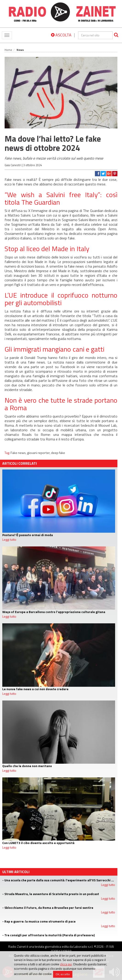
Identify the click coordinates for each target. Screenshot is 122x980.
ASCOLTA (61, 35)
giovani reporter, (39, 453)
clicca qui (66, 964)
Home (8, 50)
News (20, 50)
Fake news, (19, 453)
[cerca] (95, 35)
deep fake (58, 453)
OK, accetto (63, 974)
